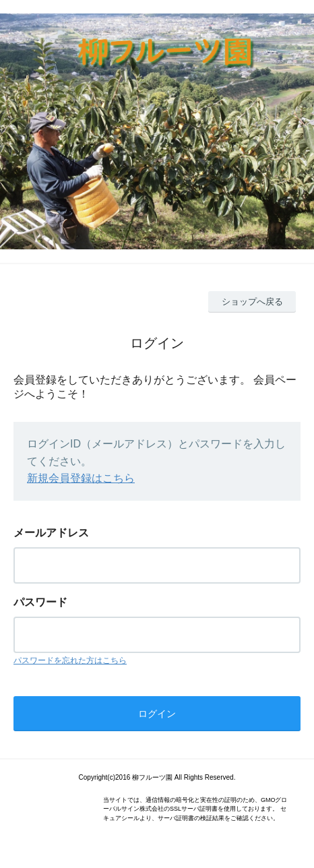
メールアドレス (51, 533)
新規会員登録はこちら (81, 478)
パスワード (40, 602)
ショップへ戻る (252, 302)
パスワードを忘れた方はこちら (70, 660)
